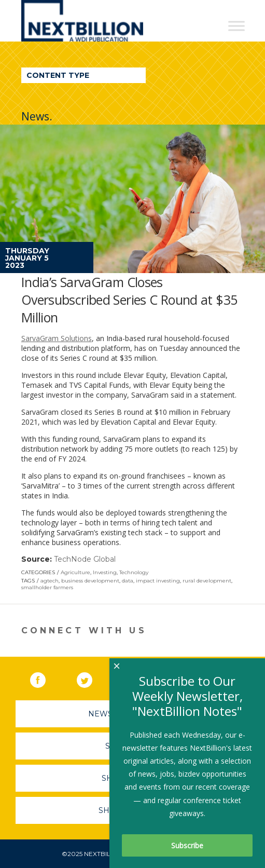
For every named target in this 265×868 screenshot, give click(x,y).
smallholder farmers (47, 587)
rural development (207, 581)
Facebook (45, 678)
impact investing (158, 581)
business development (90, 581)
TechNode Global (85, 559)
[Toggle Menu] (236, 26)
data (128, 581)
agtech (50, 581)
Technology (134, 572)
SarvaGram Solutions (57, 338)
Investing (105, 572)
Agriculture (75, 572)
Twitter (92, 678)
